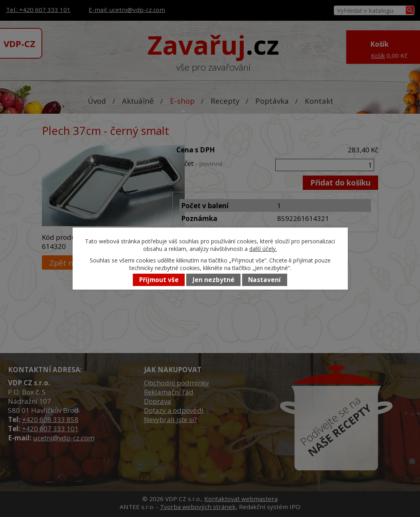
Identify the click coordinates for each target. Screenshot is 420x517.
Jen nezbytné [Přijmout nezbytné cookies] (214, 280)
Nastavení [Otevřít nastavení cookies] (264, 280)
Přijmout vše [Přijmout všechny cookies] (159, 280)
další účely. (263, 249)
